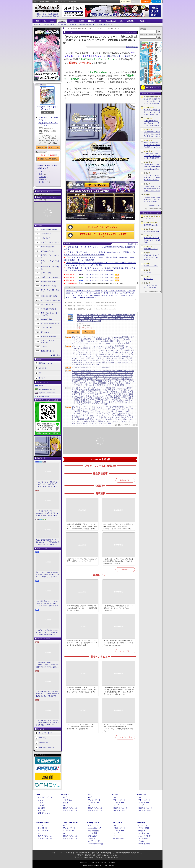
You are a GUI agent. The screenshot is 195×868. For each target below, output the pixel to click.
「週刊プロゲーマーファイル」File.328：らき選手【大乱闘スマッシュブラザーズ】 (82, 560)
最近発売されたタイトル (88, 25)
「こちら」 (109, 855)
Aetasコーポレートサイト (47, 747)
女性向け (91, 21)
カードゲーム (144, 833)
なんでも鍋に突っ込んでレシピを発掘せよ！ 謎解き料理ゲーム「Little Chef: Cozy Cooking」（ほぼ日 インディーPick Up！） (119, 526)
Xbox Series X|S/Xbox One (47, 389)
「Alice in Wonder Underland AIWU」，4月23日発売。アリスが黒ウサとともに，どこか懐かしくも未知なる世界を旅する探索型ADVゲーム (152, 199)
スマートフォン (93, 823)
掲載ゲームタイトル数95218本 (47, 14)
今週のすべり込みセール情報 (50, 268)
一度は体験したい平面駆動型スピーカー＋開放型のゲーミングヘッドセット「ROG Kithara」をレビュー (118, 608)
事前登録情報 (93, 831)
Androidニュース (95, 828)
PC (45, 21)
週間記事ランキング (46, 363)
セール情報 (93, 833)
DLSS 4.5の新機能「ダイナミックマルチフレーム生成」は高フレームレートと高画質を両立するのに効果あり (82, 608)
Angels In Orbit (149, 279)
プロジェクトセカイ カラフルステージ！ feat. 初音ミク (152, 257)
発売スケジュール (70, 808)
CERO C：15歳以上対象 (117, 291)
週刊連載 (41, 808)
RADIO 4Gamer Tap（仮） (49, 281)
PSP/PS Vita (141, 795)
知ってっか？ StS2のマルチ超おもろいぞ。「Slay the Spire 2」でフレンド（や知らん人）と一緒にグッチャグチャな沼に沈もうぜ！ (48, 575)
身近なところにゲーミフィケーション (50, 342)
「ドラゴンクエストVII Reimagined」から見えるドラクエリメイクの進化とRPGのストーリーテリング (47, 513)
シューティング (144, 836)
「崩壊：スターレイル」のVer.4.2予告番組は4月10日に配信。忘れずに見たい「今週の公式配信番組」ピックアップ (118, 561)
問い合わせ (73, 2)
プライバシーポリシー (46, 733)
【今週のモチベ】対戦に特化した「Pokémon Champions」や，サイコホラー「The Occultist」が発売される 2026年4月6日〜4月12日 (152, 167)
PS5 (110, 56)
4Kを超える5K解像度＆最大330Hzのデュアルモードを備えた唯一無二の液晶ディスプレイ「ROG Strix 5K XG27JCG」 (118, 643)
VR (100, 21)
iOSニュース (93, 825)
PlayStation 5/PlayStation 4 (47, 393)
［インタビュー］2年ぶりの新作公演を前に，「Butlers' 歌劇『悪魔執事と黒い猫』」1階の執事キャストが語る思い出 (48, 694)
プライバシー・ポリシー (98, 862)
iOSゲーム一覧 (94, 841)
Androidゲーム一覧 (95, 844)
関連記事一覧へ (133, 244)
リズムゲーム (144, 838)
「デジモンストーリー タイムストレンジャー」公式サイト (102, 235)
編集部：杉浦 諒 (132, 47)
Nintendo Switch (44, 396)
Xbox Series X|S (120, 56)
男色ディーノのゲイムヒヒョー (50, 256)
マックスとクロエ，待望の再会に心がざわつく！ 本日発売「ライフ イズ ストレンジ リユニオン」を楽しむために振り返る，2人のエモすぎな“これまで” (48, 484)
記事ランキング (44, 813)
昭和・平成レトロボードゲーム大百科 (50, 314)
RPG (106, 291)
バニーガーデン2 (150, 272)
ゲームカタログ (105, 25)
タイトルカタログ (70, 810)
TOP (38, 21)
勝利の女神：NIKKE (151, 249)
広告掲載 (112, 862)
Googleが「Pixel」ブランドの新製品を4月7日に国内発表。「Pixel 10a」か (152, 188)
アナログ (130, 21)
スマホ (81, 21)
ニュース (42, 171)
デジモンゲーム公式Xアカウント (102, 227)
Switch (72, 21)
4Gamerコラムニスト (48, 319)
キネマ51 (44, 347)
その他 (141, 841)
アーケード (141, 823)
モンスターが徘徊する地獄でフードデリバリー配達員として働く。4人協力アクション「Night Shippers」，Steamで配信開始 (152, 112)
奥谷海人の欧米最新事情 (49, 229)
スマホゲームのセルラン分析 (50, 262)
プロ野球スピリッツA (151, 225)
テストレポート (120, 828)
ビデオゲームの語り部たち (50, 323)
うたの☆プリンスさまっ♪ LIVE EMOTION (152, 286)
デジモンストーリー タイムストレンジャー (47, 108)
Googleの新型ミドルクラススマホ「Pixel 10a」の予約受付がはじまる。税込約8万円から (152, 134)
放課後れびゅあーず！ (48, 351)
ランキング (156, 1)
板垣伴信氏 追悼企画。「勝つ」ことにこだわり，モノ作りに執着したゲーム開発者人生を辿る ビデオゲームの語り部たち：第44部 (82, 526)
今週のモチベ (45, 238)
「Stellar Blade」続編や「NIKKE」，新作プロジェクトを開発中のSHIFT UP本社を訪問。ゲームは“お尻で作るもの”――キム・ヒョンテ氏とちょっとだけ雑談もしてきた (48, 665)
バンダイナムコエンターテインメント (100, 293)
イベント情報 (144, 828)
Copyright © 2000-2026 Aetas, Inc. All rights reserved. (97, 865)
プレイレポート (49, 25)
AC (121, 21)
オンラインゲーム (45, 797)
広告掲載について (45, 743)
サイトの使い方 (60, 2)
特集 (40, 174)
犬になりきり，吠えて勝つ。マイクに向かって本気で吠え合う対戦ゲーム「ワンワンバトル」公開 (152, 101)
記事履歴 (146, 1)
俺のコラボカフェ (47, 305)
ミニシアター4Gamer (48, 328)
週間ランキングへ (155, 206)
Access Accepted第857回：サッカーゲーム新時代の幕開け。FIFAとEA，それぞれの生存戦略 (152, 145)
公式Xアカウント (46, 2)
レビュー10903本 (42, 16)
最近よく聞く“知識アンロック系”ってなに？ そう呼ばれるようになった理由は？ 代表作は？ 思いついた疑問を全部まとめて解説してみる (48, 542)
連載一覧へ (56, 355)
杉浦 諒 (91, 298)
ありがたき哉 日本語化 (49, 336)
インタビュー (62, 25)
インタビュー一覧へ (125, 737)
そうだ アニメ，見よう (49, 286)
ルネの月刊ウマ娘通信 (48, 309)
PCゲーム (42, 385)
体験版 (41, 179)
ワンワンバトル (149, 219)
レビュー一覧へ (125, 651)
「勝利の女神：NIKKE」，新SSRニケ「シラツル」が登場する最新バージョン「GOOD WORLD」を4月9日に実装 (152, 123)
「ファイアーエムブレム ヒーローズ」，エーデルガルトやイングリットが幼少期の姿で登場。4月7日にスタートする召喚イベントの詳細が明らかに (152, 178)
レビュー (37, 25)
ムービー (73, 25)
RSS (35, 2)
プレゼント (43, 368)
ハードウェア (111, 21)
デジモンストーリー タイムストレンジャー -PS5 (91, 367)
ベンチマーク (119, 838)
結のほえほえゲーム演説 (49, 296)
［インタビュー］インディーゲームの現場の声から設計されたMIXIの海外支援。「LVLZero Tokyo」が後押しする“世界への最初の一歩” (48, 723)
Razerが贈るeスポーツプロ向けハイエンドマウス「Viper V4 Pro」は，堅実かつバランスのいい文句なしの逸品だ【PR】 (82, 643)
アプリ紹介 (93, 836)
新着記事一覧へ (125, 480)
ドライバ (42, 378)
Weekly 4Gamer (46, 234)
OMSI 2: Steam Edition (151, 266)
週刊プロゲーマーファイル (50, 242)
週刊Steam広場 (46, 273)
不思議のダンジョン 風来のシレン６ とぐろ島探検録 (152, 240)
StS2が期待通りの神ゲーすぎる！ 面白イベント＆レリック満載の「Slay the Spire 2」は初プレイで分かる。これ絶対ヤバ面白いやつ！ (48, 604)
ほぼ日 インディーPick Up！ (50, 277)
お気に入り (135, 1)
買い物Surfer (45, 332)
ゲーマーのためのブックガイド (50, 291)
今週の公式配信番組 (48, 247)
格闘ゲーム (143, 831)
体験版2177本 (54, 16)
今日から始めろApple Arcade (50, 300)
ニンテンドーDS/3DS (70, 823)
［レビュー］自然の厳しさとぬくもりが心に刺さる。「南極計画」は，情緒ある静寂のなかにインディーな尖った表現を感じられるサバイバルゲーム (47, 633)
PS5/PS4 (62, 21)
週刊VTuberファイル (48, 251)
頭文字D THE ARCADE (152, 231)
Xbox (52, 21)
